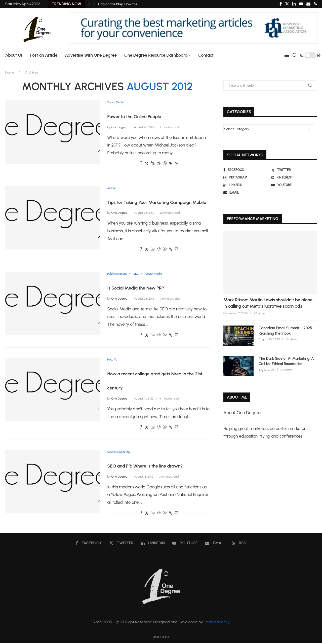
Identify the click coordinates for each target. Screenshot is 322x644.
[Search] (296, 55)
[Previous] (89, 4)
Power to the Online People (134, 117)
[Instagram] (246, 177)
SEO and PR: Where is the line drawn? (145, 467)
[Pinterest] (294, 177)
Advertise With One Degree (90, 55)
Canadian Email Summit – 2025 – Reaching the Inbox (287, 331)
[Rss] (315, 4)
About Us (12, 55)
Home (10, 72)
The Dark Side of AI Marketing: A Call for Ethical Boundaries (286, 361)
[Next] (94, 4)
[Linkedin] (294, 4)
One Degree (119, 127)
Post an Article (42, 55)
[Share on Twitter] (147, 164)
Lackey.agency (217, 623)
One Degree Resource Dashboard (154, 55)
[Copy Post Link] (171, 164)
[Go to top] (161, 637)
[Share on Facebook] (141, 164)
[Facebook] (281, 4)
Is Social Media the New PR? (136, 289)
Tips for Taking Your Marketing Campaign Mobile (157, 203)
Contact (205, 55)
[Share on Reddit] (159, 164)
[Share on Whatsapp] (165, 164)
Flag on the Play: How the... (119, 4)
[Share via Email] (177, 164)
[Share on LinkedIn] (153, 164)
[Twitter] (287, 4)
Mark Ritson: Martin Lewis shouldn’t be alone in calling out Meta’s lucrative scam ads (268, 303)
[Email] (308, 4)
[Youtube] (301, 4)
